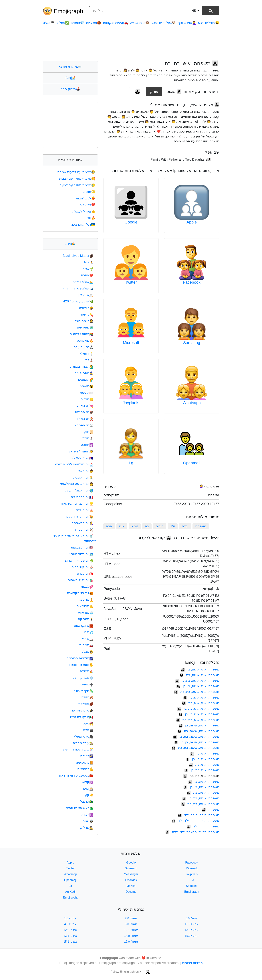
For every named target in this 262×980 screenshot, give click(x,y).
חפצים (78, 23)
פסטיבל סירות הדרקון (76, 775)
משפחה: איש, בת (204, 765)
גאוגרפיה (85, 327)
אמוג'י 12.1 (131, 930)
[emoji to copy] (137, 92)
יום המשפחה (82, 523)
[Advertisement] (131, 45)
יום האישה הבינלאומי (77, 484)
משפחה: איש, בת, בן (202, 770)
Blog (70, 78)
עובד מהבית (83, 743)
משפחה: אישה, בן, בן (201, 787)
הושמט (86, 386)
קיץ (89, 795)
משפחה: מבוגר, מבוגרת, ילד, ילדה (192, 832)
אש (91, 218)
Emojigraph (68, 11)
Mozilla (131, 886)
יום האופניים (83, 477)
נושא (70, 244)
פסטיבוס (85, 769)
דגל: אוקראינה (83, 225)
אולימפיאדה (83, 282)
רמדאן (87, 815)
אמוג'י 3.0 (192, 918)
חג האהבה (84, 406)
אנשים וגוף (187, 23)
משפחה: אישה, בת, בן (201, 798)
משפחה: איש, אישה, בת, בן (197, 680)
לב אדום (88, 205)
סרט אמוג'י (84, 736)
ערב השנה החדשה (78, 749)
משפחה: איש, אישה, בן (200, 669)
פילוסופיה (85, 763)
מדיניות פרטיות (192, 963)
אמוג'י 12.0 (70, 930)
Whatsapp (192, 403)
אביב (88, 269)
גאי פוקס (85, 341)
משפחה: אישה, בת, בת (200, 804)
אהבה (87, 275)
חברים (87, 399)
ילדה (185, 526)
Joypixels (131, 403)
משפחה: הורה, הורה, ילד (199, 815)
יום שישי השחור (81, 580)
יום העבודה (84, 530)
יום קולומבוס (82, 567)
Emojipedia (70, 898)
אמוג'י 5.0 (131, 924)
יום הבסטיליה (82, 497)
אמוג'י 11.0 (192, 924)
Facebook (192, 282)
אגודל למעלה (84, 211)
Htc (192, 880)
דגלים (48, 23)
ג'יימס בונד (84, 321)
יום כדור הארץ (81, 554)
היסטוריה (85, 393)
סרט (88, 730)
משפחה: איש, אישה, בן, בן (198, 686)
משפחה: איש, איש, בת (201, 703)
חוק (89, 432)
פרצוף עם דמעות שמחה (77, 172)
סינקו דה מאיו (82, 717)
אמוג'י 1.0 (70, 918)
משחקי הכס (83, 678)
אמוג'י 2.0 (131, 918)
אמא (135, 526)
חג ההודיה (84, 412)
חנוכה (87, 445)
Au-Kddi (70, 892)
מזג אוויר (85, 613)
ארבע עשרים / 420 (78, 301)
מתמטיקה (84, 684)
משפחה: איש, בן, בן (202, 759)
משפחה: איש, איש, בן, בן (199, 714)
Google (131, 222)
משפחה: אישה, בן (204, 781)
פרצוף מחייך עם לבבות (78, 179)
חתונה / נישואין (81, 451)
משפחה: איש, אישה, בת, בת (196, 692)
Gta (89, 262)
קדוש (88, 782)
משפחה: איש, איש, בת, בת (198, 720)
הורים (160, 526)
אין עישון (86, 295)
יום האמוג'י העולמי (79, 490)
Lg (131, 463)
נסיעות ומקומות (116, 23)
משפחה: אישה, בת (203, 793)
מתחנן (89, 192)
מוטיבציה (85, 606)
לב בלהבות (86, 198)
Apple (192, 222)
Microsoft (131, 343)
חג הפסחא (84, 425)
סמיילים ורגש (209, 23)
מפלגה (87, 671)
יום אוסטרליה (82, 458)
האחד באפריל (82, 367)
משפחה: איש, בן (205, 753)
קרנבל (87, 802)
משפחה (201, 526)
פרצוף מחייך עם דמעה (78, 185)
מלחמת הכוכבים (80, 658)
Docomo (131, 892)
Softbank (192, 886)
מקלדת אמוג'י (70, 67)
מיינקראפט (84, 626)
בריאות (87, 314)
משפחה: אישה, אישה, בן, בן (197, 742)
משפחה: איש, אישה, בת (199, 675)
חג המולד (85, 419)
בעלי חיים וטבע (164, 23)
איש (122, 526)
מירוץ (88, 639)
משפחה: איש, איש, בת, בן (198, 709)
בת (147, 526)
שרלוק (87, 828)
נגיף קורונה (83, 691)
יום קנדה (85, 573)
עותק (154, 90)
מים (89, 632)
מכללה (86, 652)
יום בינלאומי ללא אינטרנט (74, 464)
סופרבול (86, 704)
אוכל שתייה (140, 23)
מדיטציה (85, 600)
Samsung (192, 343)
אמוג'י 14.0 (131, 936)
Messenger (131, 874)
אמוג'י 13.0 (192, 930)
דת (89, 360)
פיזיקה (87, 756)
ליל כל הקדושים (80, 593)
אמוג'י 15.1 (70, 942)
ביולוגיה (86, 308)
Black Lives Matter (78, 256)
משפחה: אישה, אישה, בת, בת (195, 748)
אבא (109, 526)
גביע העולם (83, 347)
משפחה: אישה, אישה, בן (199, 725)
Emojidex (131, 880)
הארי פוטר (84, 373)
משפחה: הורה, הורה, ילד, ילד (195, 821)
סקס (88, 723)
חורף (88, 438)
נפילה (87, 697)
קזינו (88, 789)
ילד (173, 526)
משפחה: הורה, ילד (203, 826)
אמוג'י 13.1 (70, 936)
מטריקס (86, 619)
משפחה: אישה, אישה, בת (198, 731)
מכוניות (86, 645)
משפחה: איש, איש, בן (201, 697)
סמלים (63, 23)
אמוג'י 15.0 (192, 936)
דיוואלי (87, 353)
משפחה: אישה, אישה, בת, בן (196, 737)
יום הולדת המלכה (79, 516)
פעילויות (93, 23)
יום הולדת (85, 510)
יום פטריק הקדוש (79, 561)
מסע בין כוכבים (81, 665)
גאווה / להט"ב (82, 334)
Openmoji (192, 463)
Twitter (131, 282)
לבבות (87, 587)
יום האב (86, 471)
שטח (88, 821)
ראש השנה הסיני (80, 808)
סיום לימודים (83, 710)
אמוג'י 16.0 (131, 942)
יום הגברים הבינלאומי (77, 503)
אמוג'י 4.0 (70, 924)
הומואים (86, 380)
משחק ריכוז (70, 89)
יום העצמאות (82, 547)
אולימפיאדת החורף (78, 288)
